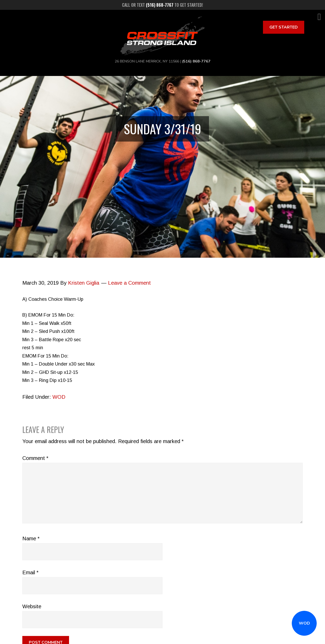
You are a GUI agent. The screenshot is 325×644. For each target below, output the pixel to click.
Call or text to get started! (162, 5)
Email (30, 572)
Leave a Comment (129, 283)
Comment (35, 458)
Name (31, 538)
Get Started (284, 27)
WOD (304, 623)
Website (32, 606)
